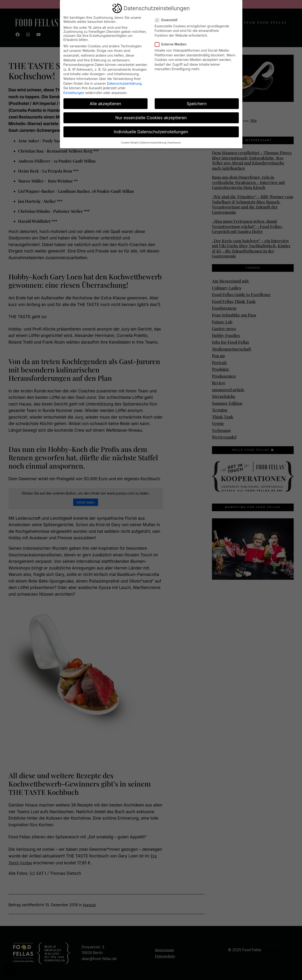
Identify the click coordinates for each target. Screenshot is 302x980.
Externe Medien (173, 44)
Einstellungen (74, 92)
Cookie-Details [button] (130, 142)
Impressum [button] (175, 142)
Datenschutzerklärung (124, 83)
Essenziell (168, 20)
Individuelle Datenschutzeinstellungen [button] (151, 131)
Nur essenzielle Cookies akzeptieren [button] (151, 117)
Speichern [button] (197, 103)
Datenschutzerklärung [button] (153, 142)
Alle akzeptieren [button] (105, 103)
